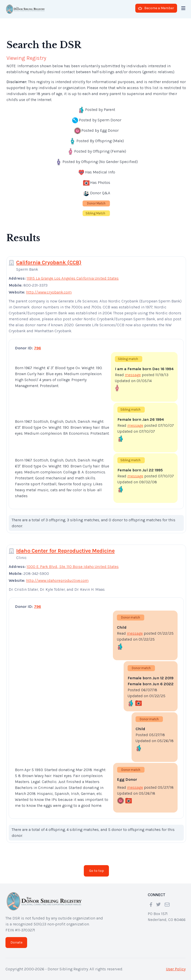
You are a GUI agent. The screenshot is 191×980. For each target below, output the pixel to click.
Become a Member (156, 8)
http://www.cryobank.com (49, 292)
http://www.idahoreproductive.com (57, 580)
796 (38, 348)
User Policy (176, 969)
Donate (16, 942)
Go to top (96, 871)
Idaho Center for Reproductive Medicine (65, 551)
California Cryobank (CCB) (49, 262)
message (133, 375)
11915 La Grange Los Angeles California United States (73, 278)
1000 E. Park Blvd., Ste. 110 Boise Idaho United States (73, 567)
